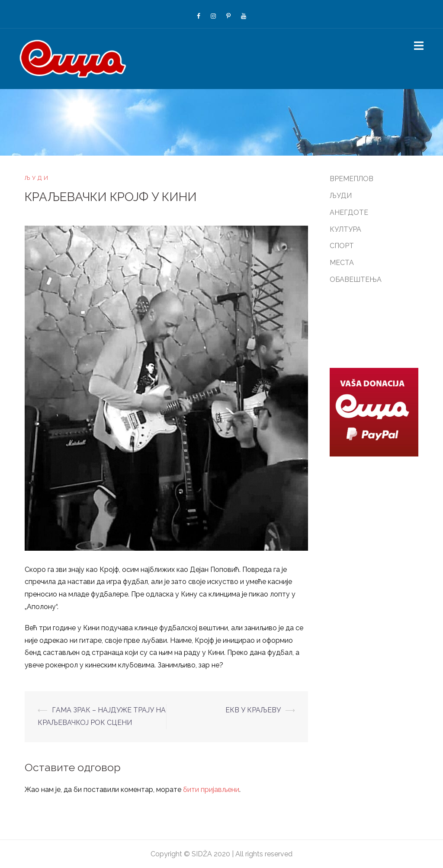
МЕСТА (342, 263)
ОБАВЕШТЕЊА (356, 279)
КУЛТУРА (345, 229)
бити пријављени (211, 790)
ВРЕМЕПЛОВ (352, 179)
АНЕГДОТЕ (349, 212)
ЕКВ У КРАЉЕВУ (253, 710)
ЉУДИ (37, 178)
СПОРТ (342, 246)
